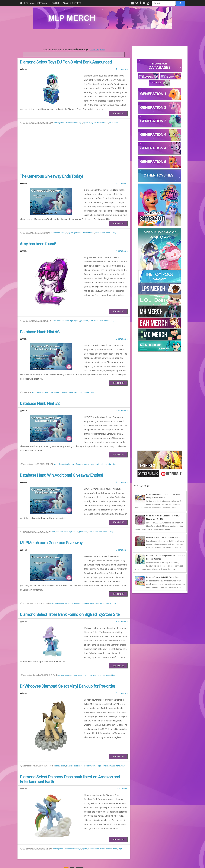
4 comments (122, 240)
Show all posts (98, 50)
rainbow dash (111, 801)
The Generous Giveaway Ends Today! (51, 170)
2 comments (122, 177)
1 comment (122, 741)
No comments (121, 392)
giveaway (78, 222)
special (109, 222)
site (101, 310)
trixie (113, 627)
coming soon (59, 116)
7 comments (122, 69)
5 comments (122, 645)
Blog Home (29, 3)
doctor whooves (90, 718)
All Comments (141, 845)
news (111, 116)
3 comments (122, 580)
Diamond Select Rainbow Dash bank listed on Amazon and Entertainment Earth (70, 731)
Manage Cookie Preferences (105, 862)
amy (54, 310)
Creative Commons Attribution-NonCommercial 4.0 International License (113, 857)
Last (80, 821)
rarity (103, 222)
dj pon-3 (87, 116)
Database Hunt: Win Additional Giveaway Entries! (61, 448)
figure (93, 116)
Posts (138, 839)
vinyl (116, 116)
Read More (118, 107)
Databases (42, 3)
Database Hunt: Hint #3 (40, 322)
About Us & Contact (72, 3)
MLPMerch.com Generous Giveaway (51, 509)
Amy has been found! (38, 233)
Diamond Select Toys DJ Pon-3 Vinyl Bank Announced (66, 62)
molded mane (103, 116)
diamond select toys (74, 116)
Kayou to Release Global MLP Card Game (163, 577)
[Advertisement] (103, 38)
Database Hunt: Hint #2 (40, 385)
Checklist (56, 3)
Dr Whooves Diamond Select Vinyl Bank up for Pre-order (67, 638)
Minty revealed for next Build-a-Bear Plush (163, 537)
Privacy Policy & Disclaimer (83, 862)
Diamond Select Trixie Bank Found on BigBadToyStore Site (70, 573)
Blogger (129, 862)
